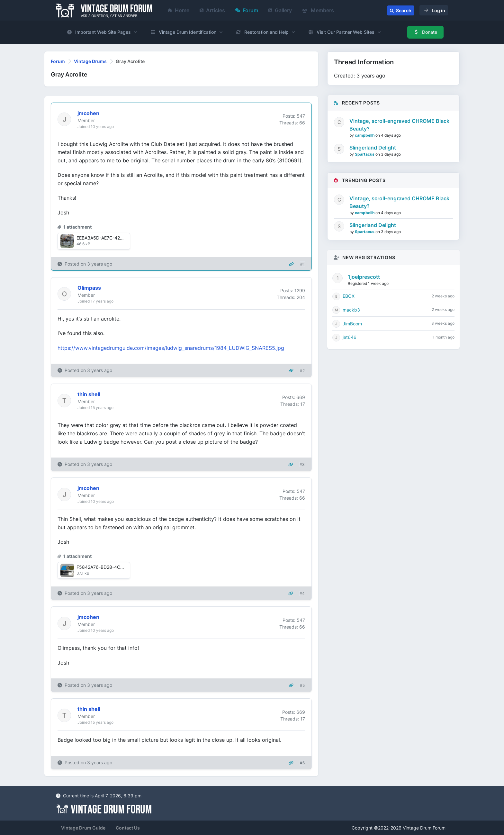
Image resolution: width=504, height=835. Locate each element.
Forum (247, 10)
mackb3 (351, 310)
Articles (212, 10)
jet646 (350, 337)
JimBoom (352, 324)
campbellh (365, 135)
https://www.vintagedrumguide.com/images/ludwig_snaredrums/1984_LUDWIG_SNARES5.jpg (171, 348)
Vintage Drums (90, 61)
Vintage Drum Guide (83, 828)
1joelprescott (364, 277)
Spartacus (365, 154)
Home (179, 10)
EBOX (349, 296)
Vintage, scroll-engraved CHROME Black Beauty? (399, 125)
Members (318, 10)
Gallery (280, 10)
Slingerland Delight (373, 148)
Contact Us (128, 828)
